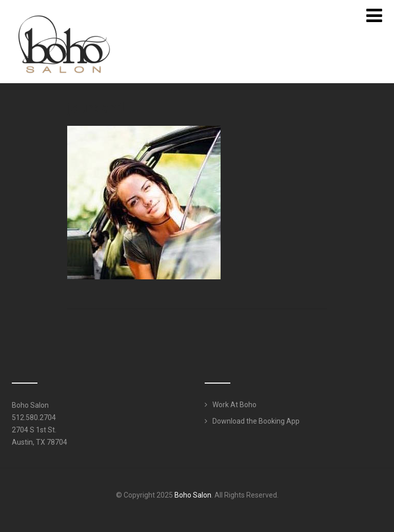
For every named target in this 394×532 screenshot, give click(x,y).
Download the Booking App (256, 421)
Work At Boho (234, 405)
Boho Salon (193, 495)
